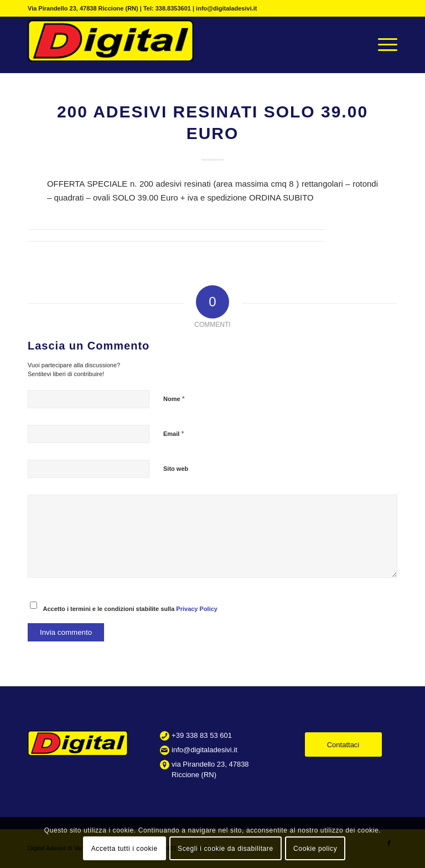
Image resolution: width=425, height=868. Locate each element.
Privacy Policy (197, 609)
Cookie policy (315, 849)
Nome (174, 399)
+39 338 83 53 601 (202, 735)
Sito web (176, 469)
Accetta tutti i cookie (125, 849)
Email (173, 433)
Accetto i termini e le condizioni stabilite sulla (130, 609)
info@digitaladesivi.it (204, 750)
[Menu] (382, 45)
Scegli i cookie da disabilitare (226, 849)
